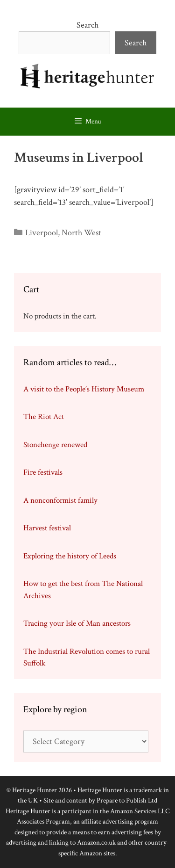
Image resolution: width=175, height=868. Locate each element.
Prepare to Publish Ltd (127, 800)
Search (87, 25)
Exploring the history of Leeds (70, 556)
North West (81, 233)
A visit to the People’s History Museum (84, 389)
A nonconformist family (60, 500)
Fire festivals (43, 472)
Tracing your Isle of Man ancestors (77, 623)
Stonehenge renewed (55, 445)
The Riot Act (44, 417)
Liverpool (42, 233)
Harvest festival (47, 528)
